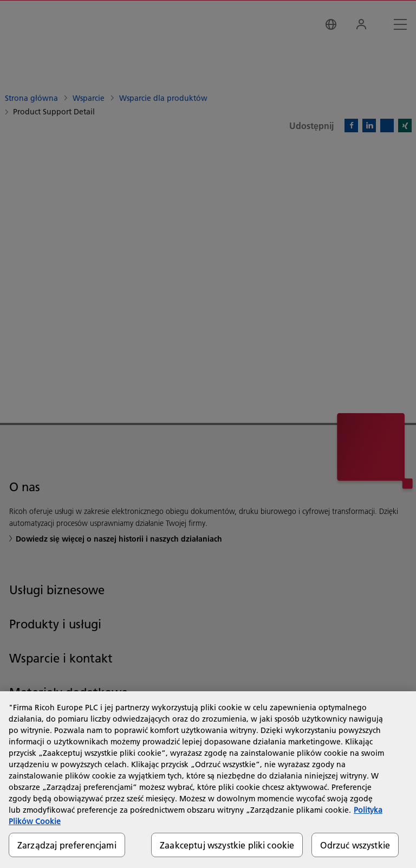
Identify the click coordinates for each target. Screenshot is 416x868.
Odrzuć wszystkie (355, 845)
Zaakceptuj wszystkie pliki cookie (227, 845)
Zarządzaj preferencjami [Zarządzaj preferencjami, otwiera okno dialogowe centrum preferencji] (67, 845)
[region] (208, 780)
